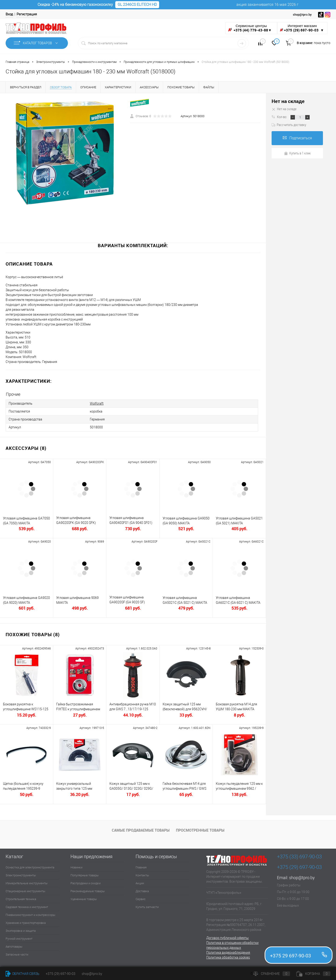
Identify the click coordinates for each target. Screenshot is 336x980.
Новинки (76, 867)
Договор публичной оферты (227, 938)
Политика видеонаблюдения (228, 953)
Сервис (141, 899)
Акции (140, 883)
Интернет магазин (302, 28)
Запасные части (17, 954)
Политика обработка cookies (228, 957)
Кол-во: (282, 117)
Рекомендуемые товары (88, 891)
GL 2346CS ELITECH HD (137, 5)
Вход (9, 14)
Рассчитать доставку (289, 125)
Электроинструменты (21, 875)
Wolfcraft (97, 403)
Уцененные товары (84, 899)
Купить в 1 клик (297, 153)
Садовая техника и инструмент (27, 907)
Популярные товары (85, 875)
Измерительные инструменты (27, 883)
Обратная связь (23, 974)
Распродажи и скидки (86, 883)
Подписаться (297, 138)
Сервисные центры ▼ (250, 28)
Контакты (142, 875)
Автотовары (14, 947)
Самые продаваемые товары (141, 830)
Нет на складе (288, 101)
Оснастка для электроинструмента (30, 867)
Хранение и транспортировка (26, 923)
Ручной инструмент (19, 939)
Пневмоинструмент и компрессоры (30, 915)
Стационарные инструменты (25, 891)
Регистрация (27, 14)
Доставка (142, 891)
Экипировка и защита (21, 931)
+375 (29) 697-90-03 (61, 974)
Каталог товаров (37, 43)
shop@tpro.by (302, 878)
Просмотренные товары (200, 830)
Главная (141, 867)
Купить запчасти (147, 907)
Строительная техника (21, 899)
